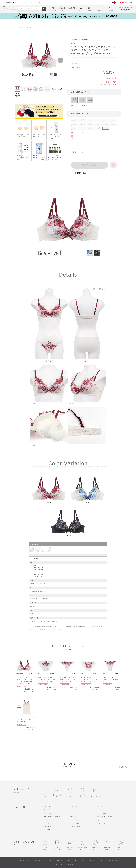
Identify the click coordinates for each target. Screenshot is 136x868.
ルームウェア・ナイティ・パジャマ (53, 817)
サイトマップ (113, 861)
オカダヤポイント (27, 2)
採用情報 (49, 861)
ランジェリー (48, 810)
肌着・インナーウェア (50, 813)
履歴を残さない (125, 767)
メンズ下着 (47, 830)
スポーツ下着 (102, 823)
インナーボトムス (103, 813)
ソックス (46, 823)
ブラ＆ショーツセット (50, 807)
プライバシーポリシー (97, 861)
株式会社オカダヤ (24, 861)
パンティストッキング (77, 820)
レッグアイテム (48, 820)
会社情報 (38, 2)
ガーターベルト (102, 810)
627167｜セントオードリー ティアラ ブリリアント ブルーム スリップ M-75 (25, 720)
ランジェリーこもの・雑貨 (105, 817)
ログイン (17, 2)
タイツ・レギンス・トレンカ (106, 820)
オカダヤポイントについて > (109, 84)
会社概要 (38, 861)
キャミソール (75, 810)
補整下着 (74, 817)
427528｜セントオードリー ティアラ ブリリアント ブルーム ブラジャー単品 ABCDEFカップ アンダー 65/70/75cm (25, 681)
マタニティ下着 (75, 823)
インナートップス (76, 813)
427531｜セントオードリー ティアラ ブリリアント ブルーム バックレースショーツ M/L (90, 680)
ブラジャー (74, 807)
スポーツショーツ (76, 827)
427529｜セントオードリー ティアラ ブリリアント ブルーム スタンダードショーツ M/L (47, 680)
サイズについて (79, 136)
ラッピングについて (80, 139)
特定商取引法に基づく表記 (76, 861)
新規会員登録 (7, 2)
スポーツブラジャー (49, 827)
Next (60, 60)
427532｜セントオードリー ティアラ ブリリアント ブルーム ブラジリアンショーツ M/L (111, 680)
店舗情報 (60, 861)
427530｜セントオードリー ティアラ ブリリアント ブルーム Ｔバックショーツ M (68, 680)
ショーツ (101, 807)
